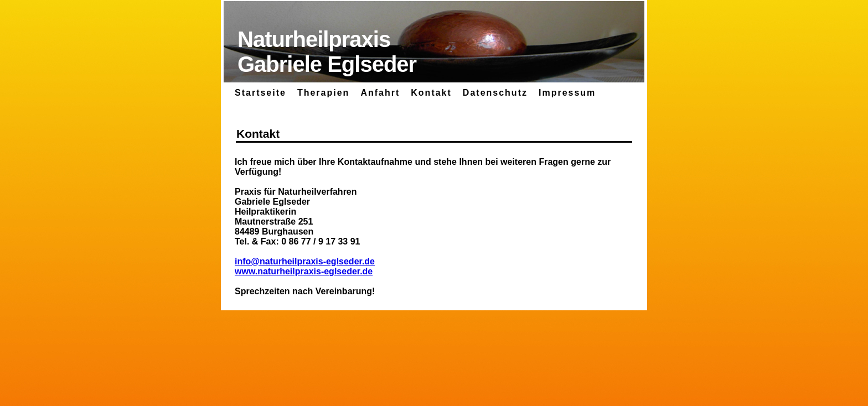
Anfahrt (380, 93)
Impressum (567, 93)
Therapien (323, 93)
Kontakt (431, 93)
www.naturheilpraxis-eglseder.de (304, 271)
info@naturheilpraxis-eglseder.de (305, 261)
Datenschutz (495, 93)
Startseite (260, 93)
